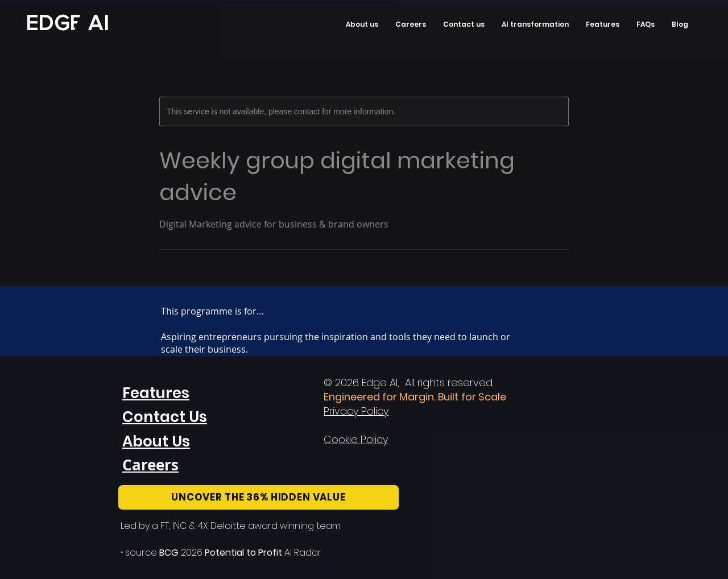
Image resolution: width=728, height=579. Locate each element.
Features (156, 393)
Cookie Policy (356, 439)
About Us (156, 441)
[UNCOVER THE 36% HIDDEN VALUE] (258, 497)
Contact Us (165, 417)
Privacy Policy (356, 411)
